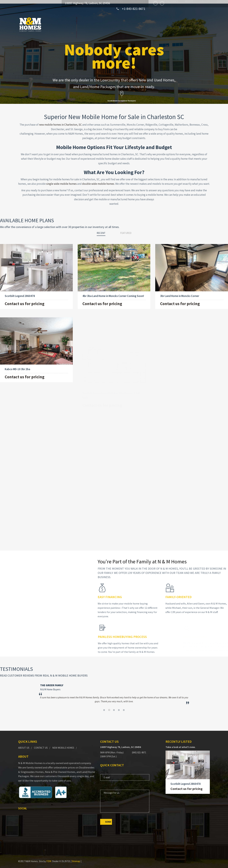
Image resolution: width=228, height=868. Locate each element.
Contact (204, 24)
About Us (24, 744)
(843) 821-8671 (139, 749)
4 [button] (117, 702)
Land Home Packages (147, 24)
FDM (49, 858)
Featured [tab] (126, 230)
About (171, 24)
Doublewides (96, 24)
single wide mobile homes (61, 180)
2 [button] (111, 702)
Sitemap (76, 858)
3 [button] (114, 702)
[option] (115, 690)
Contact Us (41, 744)
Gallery (187, 24)
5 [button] (120, 702)
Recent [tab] (101, 230)
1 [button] (108, 702)
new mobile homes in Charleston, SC (60, 121)
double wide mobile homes (98, 180)
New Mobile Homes (63, 744)
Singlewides (119, 24)
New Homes (74, 24)
